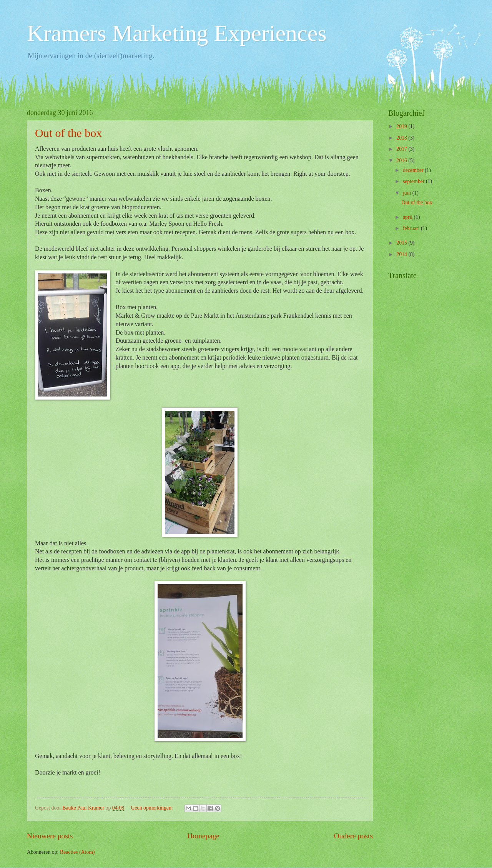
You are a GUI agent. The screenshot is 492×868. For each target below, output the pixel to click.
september (414, 181)
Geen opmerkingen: (152, 808)
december (414, 170)
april (408, 217)
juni (408, 193)
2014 (402, 254)
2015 (402, 243)
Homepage (203, 836)
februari (412, 228)
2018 (402, 138)
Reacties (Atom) (77, 852)
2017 (402, 149)
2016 (402, 161)
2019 (402, 126)
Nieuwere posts (50, 836)
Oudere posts (353, 836)
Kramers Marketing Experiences (177, 33)
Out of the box (68, 133)
